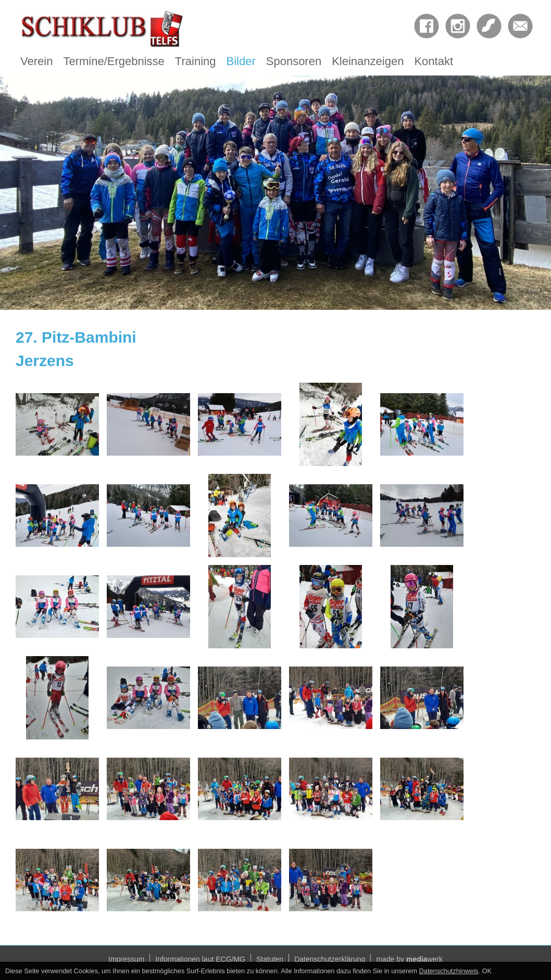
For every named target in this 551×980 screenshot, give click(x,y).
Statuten (270, 959)
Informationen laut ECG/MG (200, 959)
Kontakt (434, 61)
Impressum (126, 959)
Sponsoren (294, 61)
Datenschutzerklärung (330, 959)
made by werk (409, 959)
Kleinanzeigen (368, 61)
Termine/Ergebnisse (114, 61)
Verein (36, 61)
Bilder (241, 61)
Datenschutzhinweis (449, 971)
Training (196, 61)
